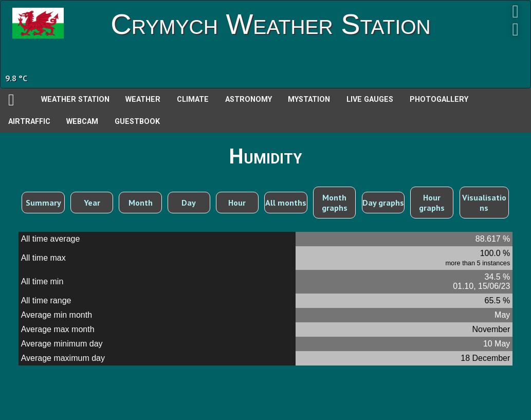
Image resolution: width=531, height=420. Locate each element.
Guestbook (137, 122)
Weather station (75, 99)
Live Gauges (370, 99)
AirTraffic (29, 122)
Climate (193, 99)
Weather (143, 99)
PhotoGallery (439, 99)
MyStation (309, 99)
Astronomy (249, 99)
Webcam (82, 122)
